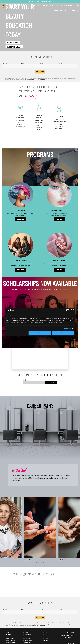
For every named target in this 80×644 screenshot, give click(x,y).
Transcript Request (11, 641)
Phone (23, 610)
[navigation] (14, 6)
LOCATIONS (45, 6)
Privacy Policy (43, 79)
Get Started (51, 383)
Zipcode (25, 380)
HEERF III (46, 641)
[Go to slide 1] (36, 563)
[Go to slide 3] (40, 563)
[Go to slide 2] (38, 563)
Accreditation (27, 639)
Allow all (63, 333)
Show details (67, 328)
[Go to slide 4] (42, 563)
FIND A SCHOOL (13, 43)
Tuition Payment (10, 639)
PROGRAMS (36, 6)
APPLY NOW (63, 6)
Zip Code (42, 610)
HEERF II (46, 639)
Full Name (5, 610)
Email (60, 610)
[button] (78, 11)
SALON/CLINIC (54, 6)
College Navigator (28, 641)
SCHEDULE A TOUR (74, 6)
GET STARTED (40, 71)
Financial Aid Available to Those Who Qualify (40, 1)
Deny (40, 333)
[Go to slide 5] (44, 563)
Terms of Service (35, 79)
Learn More (21, 219)
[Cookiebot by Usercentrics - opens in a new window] (67, 310)
